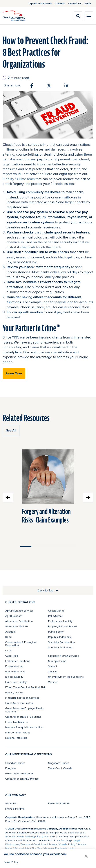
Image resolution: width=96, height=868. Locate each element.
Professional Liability (60, 621)
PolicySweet (55, 616)
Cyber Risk (12, 656)
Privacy (53, 844)
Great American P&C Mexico (22, 779)
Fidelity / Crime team (19, 179)
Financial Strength (59, 803)
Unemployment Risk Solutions (66, 677)
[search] (78, 16)
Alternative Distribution (19, 621)
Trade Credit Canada (60, 768)
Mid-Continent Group (18, 732)
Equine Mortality (15, 671)
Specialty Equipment (60, 647)
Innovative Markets (16, 722)
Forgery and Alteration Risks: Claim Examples (46, 516)
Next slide (88, 497)
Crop (8, 650)
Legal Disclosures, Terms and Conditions (43, 842)
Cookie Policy (67, 844)
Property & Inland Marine (63, 626)
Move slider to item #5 (70, 546)
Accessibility (22, 848)
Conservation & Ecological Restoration (21, 644)
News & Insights (15, 809)
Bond (8, 637)
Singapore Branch (59, 763)
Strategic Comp (57, 661)
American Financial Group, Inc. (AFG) (27, 836)
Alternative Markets (17, 626)
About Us (11, 803)
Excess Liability (14, 677)
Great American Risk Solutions (23, 717)
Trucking (53, 671)
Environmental (14, 666)
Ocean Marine (56, 611)
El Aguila (10, 768)
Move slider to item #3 (48, 546)
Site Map (37, 848)
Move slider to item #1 (26, 546)
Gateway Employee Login (59, 848)
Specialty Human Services (63, 656)
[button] (86, 856)
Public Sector (56, 632)
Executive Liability (16, 682)
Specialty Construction (62, 642)
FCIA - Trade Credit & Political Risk (25, 687)
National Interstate (16, 738)
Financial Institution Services (22, 698)
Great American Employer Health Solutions (25, 710)
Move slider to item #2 (37, 546)
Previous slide (8, 497)
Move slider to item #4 (59, 546)
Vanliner (53, 682)
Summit (53, 666)
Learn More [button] (14, 373)
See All (11, 430)
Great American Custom (19, 703)
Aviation (10, 632)
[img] (14, 16)
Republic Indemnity (60, 637)
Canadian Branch (15, 763)
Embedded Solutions (18, 661)
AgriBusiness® (14, 616)
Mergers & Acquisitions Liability (24, 727)
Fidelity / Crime (14, 692)
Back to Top (48, 590)
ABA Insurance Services (19, 611)
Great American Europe (19, 773)
